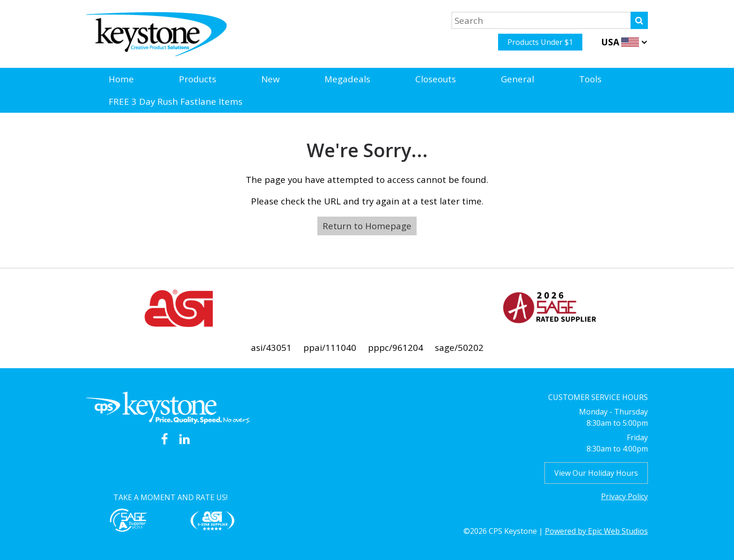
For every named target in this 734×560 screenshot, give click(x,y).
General (517, 79)
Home (121, 79)
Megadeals (347, 79)
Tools (590, 79)
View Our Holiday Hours (596, 473)
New (270, 79)
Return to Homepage (367, 226)
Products (198, 79)
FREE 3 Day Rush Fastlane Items (176, 101)
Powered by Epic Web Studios (596, 531)
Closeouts (436, 79)
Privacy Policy (624, 496)
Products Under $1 (540, 42)
